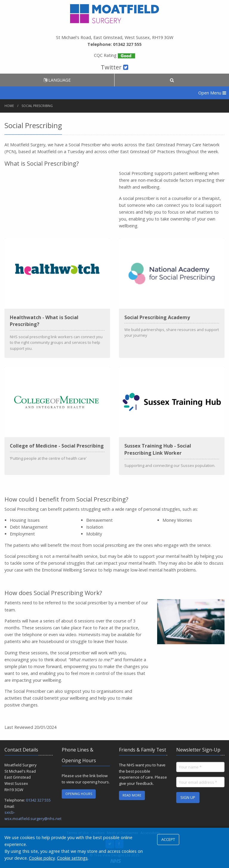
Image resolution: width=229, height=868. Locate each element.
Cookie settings (72, 858)
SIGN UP (188, 797)
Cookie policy (42, 858)
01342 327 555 (38, 800)
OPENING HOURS (79, 794)
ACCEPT (168, 839)
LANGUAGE (57, 80)
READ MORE (132, 795)
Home (9, 106)
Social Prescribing (37, 106)
